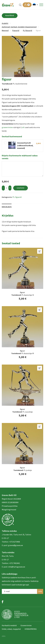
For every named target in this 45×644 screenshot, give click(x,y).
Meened (5, 31)
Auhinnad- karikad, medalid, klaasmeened (19, 27)
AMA (4, 636)
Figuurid (16, 31)
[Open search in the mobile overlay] (20, 5)
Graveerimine (26, 626)
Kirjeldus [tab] (7, 207)
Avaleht (5, 23)
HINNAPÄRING (31, 629)
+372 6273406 (14, 542)
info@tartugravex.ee (17, 567)
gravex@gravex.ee (16, 545)
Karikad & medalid (9, 626)
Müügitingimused (9, 510)
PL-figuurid (27, 31)
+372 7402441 (14, 563)
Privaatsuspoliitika (10, 506)
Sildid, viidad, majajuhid (11, 629)
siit (23, 127)
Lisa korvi (21, 188)
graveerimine (7, 127)
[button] (35, 5)
